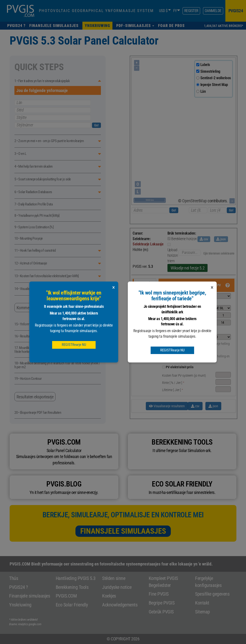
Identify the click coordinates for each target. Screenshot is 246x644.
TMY (140, 354)
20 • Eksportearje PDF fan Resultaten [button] (38, 413)
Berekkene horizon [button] (184, 239)
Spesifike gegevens (212, 594)
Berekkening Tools (72, 587)
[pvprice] (164, 367)
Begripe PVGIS (162, 603)
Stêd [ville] (53, 110)
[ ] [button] (173, 390)
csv (204, 239)
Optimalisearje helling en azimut (214, 359)
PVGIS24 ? (18, 587)
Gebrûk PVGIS (161, 612)
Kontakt (202, 603)
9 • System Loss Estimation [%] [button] (34, 227)
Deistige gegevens (143, 328)
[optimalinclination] (199, 344)
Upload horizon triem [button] (173, 255)
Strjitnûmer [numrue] (53, 125)
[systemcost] (223, 375)
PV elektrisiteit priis (180, 367)
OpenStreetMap (194, 201)
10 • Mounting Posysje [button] (29, 239)
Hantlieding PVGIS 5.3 (76, 578)
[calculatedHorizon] (169, 239)
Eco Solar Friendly (72, 605)
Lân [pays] (53, 103)
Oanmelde (213, 11)
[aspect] (188, 350)
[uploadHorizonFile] (169, 244)
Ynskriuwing (20, 605)
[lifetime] (223, 389)
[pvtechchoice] (214, 308)
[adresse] (150, 210)
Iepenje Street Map (214, 85)
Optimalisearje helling (216, 344)
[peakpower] (223, 315)
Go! (96, 125)
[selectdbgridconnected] (214, 296)
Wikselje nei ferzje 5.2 (188, 268)
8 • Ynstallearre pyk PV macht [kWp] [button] (37, 216)
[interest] (223, 382)
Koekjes (109, 596)
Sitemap (203, 612)
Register (191, 11)
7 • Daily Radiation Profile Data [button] (34, 204)
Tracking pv (145, 293)
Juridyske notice (117, 587)
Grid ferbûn (145, 283)
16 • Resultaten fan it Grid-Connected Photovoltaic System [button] (51, 336)
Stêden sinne (114, 578)
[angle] (188, 343)
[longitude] (217, 210)
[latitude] (198, 210)
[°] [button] (169, 344)
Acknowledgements (120, 605)
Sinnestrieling (210, 71)
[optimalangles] (199, 351)
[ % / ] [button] (173, 383)
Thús (14, 578)
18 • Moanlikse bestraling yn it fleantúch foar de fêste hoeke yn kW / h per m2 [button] (57, 365)
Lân (203, 91)
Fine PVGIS (159, 594)
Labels (205, 65)
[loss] (223, 322)
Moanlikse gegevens (144, 314)
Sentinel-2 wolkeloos (216, 78)
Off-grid (142, 302)
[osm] (198, 85)
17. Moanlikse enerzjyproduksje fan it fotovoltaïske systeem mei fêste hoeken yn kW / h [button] (55, 350)
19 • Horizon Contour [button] (28, 379)
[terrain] (198, 91)
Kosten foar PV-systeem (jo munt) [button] (184, 375)
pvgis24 (236, 11)
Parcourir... (190, 253)
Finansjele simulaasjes (123, 531)
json (221, 239)
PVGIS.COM (66, 596)
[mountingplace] (214, 337)
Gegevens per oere (143, 342)
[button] (135, 26)
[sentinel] (198, 78)
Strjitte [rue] (53, 118)
